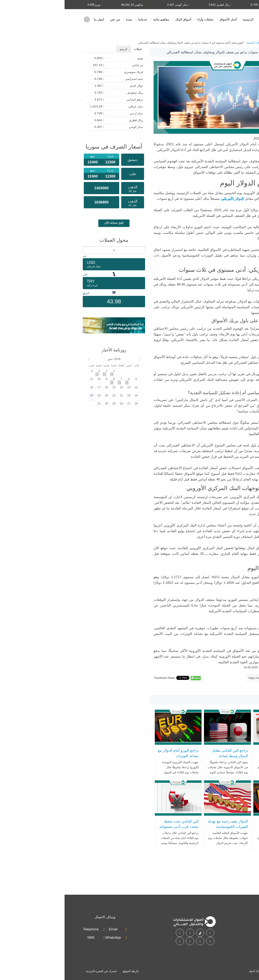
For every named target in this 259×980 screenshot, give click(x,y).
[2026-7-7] (57, 380)
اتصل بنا (34, 19)
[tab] (73, 49)
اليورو (236, 690)
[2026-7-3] (35, 372)
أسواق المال (119, 19)
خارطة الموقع (66, 971)
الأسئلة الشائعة (207, 939)
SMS (26, 938)
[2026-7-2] (42, 372)
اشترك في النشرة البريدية (37, 971)
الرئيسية (184, 19)
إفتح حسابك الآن (49, 223)
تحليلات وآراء (141, 19)
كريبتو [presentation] (59, 49)
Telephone (26, 929)
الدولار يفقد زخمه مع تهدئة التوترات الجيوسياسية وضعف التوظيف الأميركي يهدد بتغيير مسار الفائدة (163, 829)
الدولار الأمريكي (221, 690)
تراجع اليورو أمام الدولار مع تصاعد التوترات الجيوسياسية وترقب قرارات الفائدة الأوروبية (114, 759)
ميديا (65, 19)
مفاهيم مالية (97, 19)
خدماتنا (78, 19)
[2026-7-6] (64, 380)
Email (49, 929)
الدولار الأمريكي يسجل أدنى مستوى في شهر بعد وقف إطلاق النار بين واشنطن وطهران (214, 759)
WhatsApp (48, 938)
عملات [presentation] (73, 49)
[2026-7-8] (49, 380)
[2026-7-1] (49, 372)
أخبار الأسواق (163, 19)
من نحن (50, 19)
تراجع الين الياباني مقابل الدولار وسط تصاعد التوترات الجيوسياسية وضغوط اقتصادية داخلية (165, 759)
